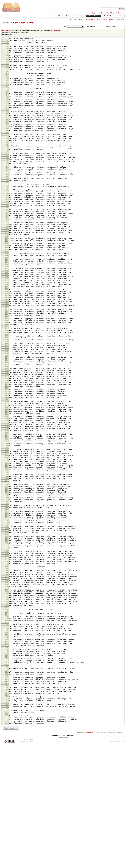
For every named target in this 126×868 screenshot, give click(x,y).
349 (6, 826)
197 (6, 483)
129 (6, 328)
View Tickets (108, 16)
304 (6, 726)
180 (6, 444)
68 (7, 189)
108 (6, 280)
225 (6, 547)
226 (6, 550)
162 (6, 402)
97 (7, 255)
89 (7, 237)
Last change (7, 30)
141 (6, 356)
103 (6, 269)
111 (6, 287)
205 (6, 501)
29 (7, 101)
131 (6, 333)
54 (7, 158)
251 (6, 606)
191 (6, 469)
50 (7, 149)
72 (7, 199)
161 (6, 400)
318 (6, 758)
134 (6, 339)
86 (7, 230)
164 (6, 407)
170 (6, 421)
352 (6, 832)
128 (6, 326)
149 (6, 373)
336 (6, 797)
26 (7, 95)
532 (32, 23)
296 (6, 709)
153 (6, 382)
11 (7, 61)
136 (6, 344)
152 (6, 380)
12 (7, 63)
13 (7, 66)
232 (6, 563)
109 (6, 282)
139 (6, 351)
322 (6, 767)
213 (6, 519)
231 (6, 561)
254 (6, 613)
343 (6, 813)
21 (7, 84)
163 (6, 405)
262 (6, 631)
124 (6, 316)
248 (6, 599)
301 (6, 720)
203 (6, 496)
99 (7, 260)
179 (6, 441)
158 (6, 394)
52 (7, 153)
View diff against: (115, 27)
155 (6, 387)
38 (7, 122)
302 (6, 722)
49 (7, 147)
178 (6, 439)
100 (6, 262)
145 (6, 365)
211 (6, 515)
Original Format (63, 861)
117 (6, 300)
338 (6, 802)
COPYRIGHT (19, 23)
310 (6, 740)
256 (6, 618)
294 (6, 704)
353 (6, 835)
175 (6, 432)
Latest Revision (90, 19)
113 (6, 291)
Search (119, 16)
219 (6, 533)
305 (6, 729)
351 (6, 830)
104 (6, 272)
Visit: (65, 26)
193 (6, 473)
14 (7, 68)
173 (6, 427)
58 (7, 167)
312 (6, 744)
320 (6, 762)
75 (7, 205)
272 (6, 654)
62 (7, 176)
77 (7, 210)
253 (6, 611)
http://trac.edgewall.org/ (117, 864)
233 (6, 565)
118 (6, 302)
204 (6, 499)
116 (6, 298)
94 (7, 249)
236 (6, 572)
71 (7, 197)
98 (7, 257)
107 (6, 278)
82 (7, 221)
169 (6, 418)
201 (6, 492)
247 (6, 597)
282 (6, 677)
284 (6, 681)
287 (6, 689)
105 (6, 273)
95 (7, 251)
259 (6, 625)
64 (7, 181)
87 (7, 233)
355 (6, 839)
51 (7, 151)
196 (6, 480)
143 (6, 360)
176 (6, 434)
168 (6, 416)
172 (6, 425)
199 (6, 487)
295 (6, 707)
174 (6, 430)
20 (7, 81)
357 (6, 844)
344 (6, 815)
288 (6, 690)
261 (6, 629)
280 (6, 672)
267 (6, 643)
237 (6, 574)
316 (6, 753)
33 (7, 110)
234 (6, 567)
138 (6, 349)
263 (6, 634)
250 (6, 604)
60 (7, 172)
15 (7, 70)
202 (6, 494)
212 (6, 517)
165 (6, 409)
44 (7, 136)
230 (6, 558)
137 (6, 346)
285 (6, 684)
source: (6, 23)
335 (6, 795)
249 (6, 602)
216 (6, 526)
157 (6, 391)
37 (7, 120)
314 (6, 748)
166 (6, 412)
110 (6, 285)
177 (6, 437)
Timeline (69, 16)
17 (7, 75)
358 (6, 846)
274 (6, 659)
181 (6, 446)
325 (6, 773)
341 (6, 808)
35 (7, 115)
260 (6, 626)
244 (6, 590)
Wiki (59, 16)
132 (6, 334)
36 (7, 117)
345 (6, 817)
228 (6, 554)
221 (6, 538)
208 (6, 508)
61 (7, 174)
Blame (111, 19)
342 (6, 811)
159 (6, 396)
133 (6, 337)
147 (6, 369)
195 (6, 478)
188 (6, 462)
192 (6, 471)
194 (6, 476)
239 (6, 579)
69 (7, 192)
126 (6, 321)
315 (6, 751)
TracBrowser (89, 855)
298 (6, 713)
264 (6, 636)
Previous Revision (77, 19)
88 (7, 235)
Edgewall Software (27, 864)
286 (6, 686)
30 (7, 103)
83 (7, 223)
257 (6, 620)
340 (6, 806)
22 (7, 85)
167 (6, 414)
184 (6, 453)
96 (7, 253)
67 (7, 188)
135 (6, 341)
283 (6, 679)
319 (6, 760)
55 (7, 160)
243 (6, 589)
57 (7, 165)
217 (6, 528)
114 (6, 294)
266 (6, 641)
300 (6, 718)
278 (6, 667)
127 (6, 323)
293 (6, 702)
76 (7, 208)
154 (6, 385)
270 (6, 650)
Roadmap (80, 16)
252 (6, 609)
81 (7, 218)
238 (6, 577)
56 (7, 163)
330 (6, 784)
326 (6, 776)
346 (6, 819)
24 (7, 90)
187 (6, 460)
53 (31, 30)
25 (7, 92)
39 (7, 124)
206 (6, 503)
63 (7, 178)
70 (7, 194)
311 (6, 742)
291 (6, 697)
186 (6, 457)
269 (6, 647)
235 (6, 570)
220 (6, 535)
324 (6, 771)
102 (6, 267)
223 (6, 542)
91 (7, 242)
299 (6, 716)
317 (6, 755)
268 (6, 645)
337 (6, 799)
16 (7, 72)
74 (7, 203)
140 (6, 353)
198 (6, 485)
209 (6, 510)
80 (7, 216)
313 (6, 747)
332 (6, 788)
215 (6, 524)
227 (6, 552)
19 (7, 79)
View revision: (91, 27)
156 (6, 389)
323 (6, 769)
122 (6, 311)
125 (6, 318)
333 (6, 790)
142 (6, 357)
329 (6, 782)
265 (6, 638)
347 (6, 822)
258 (6, 622)
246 (6, 595)
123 (6, 314)
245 (6, 593)
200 (6, 489)
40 (7, 126)
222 (6, 540)
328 (6, 780)
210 (6, 512)
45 (7, 138)
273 (6, 657)
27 (7, 97)
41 (7, 129)
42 (7, 131)
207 (6, 505)
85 (7, 228)
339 (6, 803)
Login (94, 13)
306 (6, 731)
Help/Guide (101, 13)
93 (7, 246)
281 (6, 674)
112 (6, 289)
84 (7, 226)
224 (6, 545)
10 (7, 59)
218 (6, 531)
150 (6, 376)
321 (6, 764)
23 (7, 88)
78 (7, 212)
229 (6, 556)
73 (7, 201)
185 (6, 455)
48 (7, 145)
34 (7, 113)
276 (6, 663)
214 (6, 522)
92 (7, 244)
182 (6, 449)
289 (6, 693)
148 (6, 371)
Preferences (120, 13)
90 (7, 239)
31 (7, 105)
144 (6, 362)
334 (6, 792)
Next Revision (101, 19)
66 (7, 185)
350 (6, 828)
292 (6, 700)
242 (6, 586)
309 (6, 738)
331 (6, 786)
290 (6, 695)
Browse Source (93, 16)
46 (7, 140)
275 (6, 661)
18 (7, 77)
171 (6, 423)
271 (6, 652)
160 (6, 398)
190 (6, 466)
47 (7, 142)
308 (6, 735)
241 (6, 584)
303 (6, 724)
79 (7, 214)
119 (6, 305)
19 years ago (55, 30)
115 (6, 296)
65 (7, 183)
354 (6, 837)
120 (6, 307)
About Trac (110, 13)
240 (6, 581)
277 (6, 665)
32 (7, 108)
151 (6, 378)
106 (6, 276)
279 (6, 670)
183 (6, 451)
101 (6, 265)
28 (7, 99)
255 (6, 615)
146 (6, 367)
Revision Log (120, 19)
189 (6, 464)
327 (6, 778)
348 (6, 824)
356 (6, 841)
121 (6, 309)
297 (6, 712)
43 (7, 133)
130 (6, 330)
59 (7, 169)
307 (6, 733)
